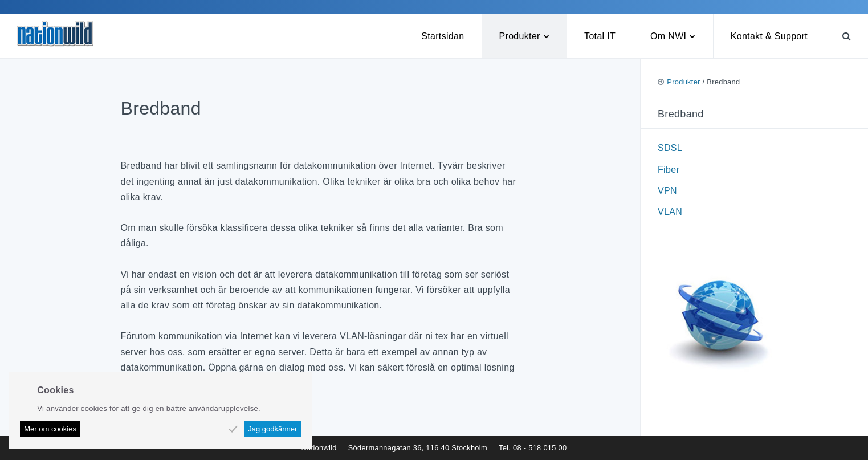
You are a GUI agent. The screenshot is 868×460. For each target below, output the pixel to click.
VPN (667, 191)
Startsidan (443, 36)
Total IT (600, 36)
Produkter (520, 36)
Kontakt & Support (769, 36)
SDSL (670, 148)
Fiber (669, 170)
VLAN (670, 212)
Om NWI (668, 36)
